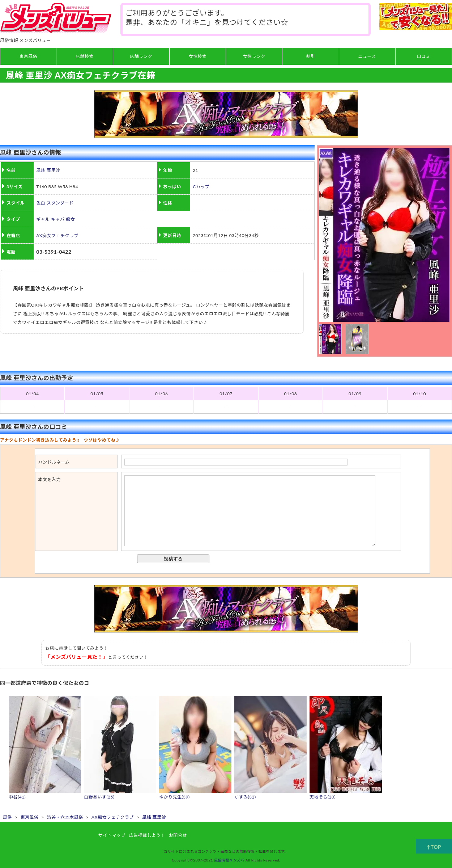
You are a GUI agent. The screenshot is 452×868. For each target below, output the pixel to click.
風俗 (7, 817)
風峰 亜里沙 (48, 170)
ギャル (43, 219)
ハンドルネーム (54, 462)
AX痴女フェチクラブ (57, 235)
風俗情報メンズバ (229, 860)
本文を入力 (50, 479)
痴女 (70, 219)
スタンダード (60, 203)
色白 (41, 203)
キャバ (58, 219)
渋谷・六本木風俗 (65, 817)
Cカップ (201, 187)
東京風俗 (29, 817)
